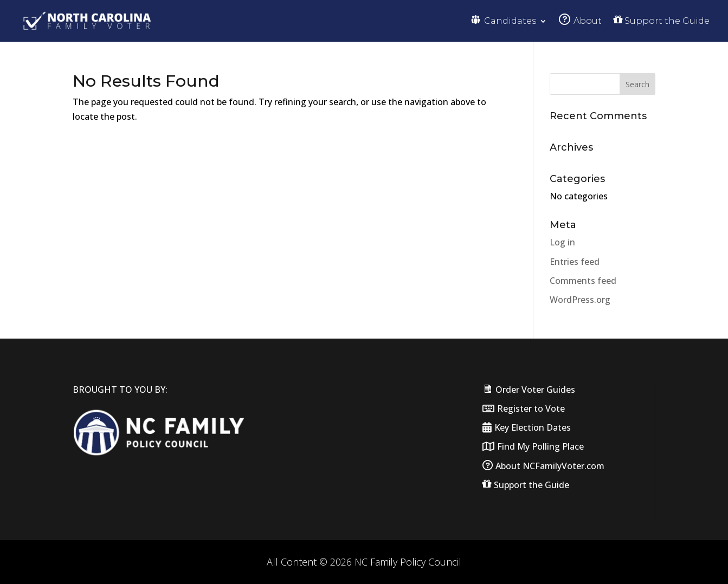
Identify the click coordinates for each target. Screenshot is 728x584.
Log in (562, 242)
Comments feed (583, 281)
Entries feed (575, 262)
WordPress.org (580, 300)
